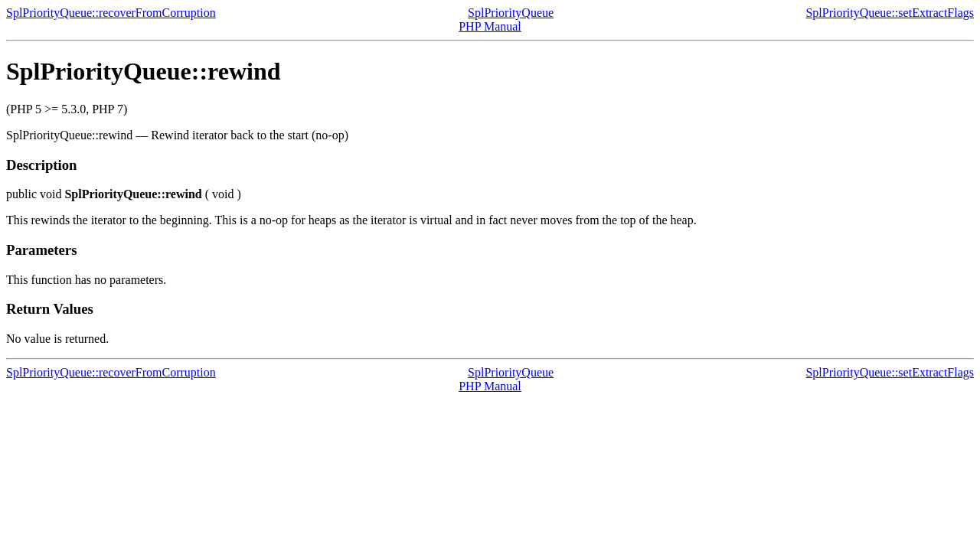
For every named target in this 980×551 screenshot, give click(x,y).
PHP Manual (490, 26)
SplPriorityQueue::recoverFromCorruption (111, 13)
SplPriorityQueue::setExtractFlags (890, 13)
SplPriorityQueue (511, 13)
